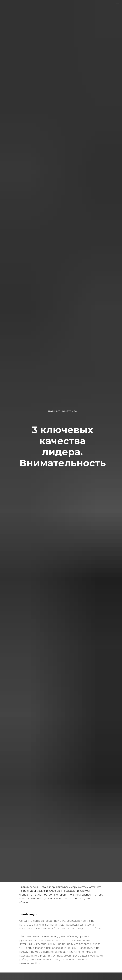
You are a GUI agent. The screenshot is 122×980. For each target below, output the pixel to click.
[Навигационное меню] (118, 4)
